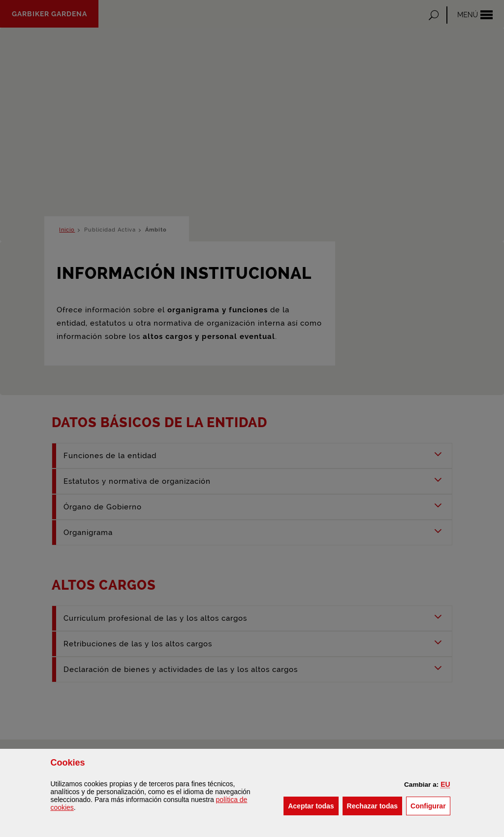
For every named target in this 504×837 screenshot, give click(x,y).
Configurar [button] (430, 805)
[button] (445, 784)
